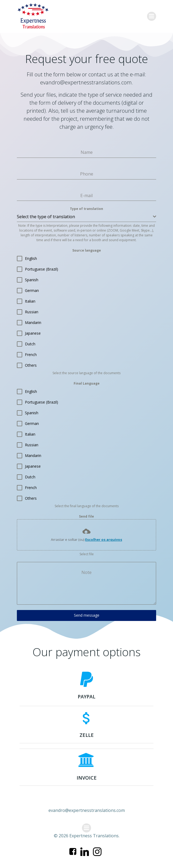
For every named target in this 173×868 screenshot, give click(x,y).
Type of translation (86, 209)
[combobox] (86, 217)
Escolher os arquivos (104, 539)
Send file (86, 516)
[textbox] (85, 217)
